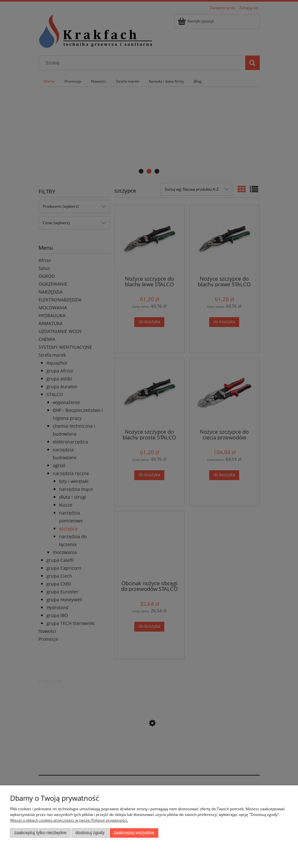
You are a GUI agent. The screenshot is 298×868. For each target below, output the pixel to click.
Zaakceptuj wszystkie (134, 833)
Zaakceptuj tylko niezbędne (40, 833)
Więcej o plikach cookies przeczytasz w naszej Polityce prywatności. (69, 820)
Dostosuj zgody (90, 833)
